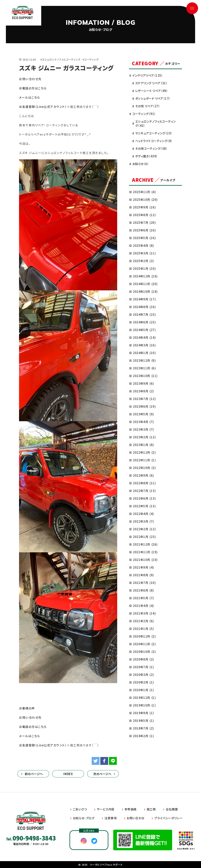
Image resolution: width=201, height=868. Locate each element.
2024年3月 (144, 345)
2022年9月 (143, 475)
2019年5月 (143, 721)
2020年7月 (143, 667)
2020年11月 (144, 644)
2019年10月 (144, 705)
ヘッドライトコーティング (154, 141)
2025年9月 (144, 207)
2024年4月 (144, 337)
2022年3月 (143, 521)
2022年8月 (144, 483)
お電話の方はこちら (33, 88)
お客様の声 (27, 708)
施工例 (151, 809)
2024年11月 (145, 284)
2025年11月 (144, 192)
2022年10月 (144, 468)
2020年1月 (143, 690)
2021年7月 (144, 583)
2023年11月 (144, 368)
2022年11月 (144, 460)
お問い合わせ (136, 818)
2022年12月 (144, 452)
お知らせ (141, 164)
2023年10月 (145, 376)
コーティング (144, 114)
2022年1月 (144, 537)
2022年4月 (143, 514)
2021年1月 (143, 629)
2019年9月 (143, 713)
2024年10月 (145, 291)
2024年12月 (145, 276)
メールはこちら (30, 97)
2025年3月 (144, 253)
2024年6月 (144, 322)
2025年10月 (145, 200)
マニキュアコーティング (154, 133)
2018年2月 (143, 736)
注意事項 (111, 818)
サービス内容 (106, 809)
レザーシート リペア (152, 91)
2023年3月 (143, 429)
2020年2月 (143, 682)
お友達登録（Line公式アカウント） (43, 107)
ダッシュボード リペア (153, 98)
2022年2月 (144, 529)
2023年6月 (144, 406)
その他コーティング (151, 148)
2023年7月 (144, 399)
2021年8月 (143, 575)
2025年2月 (143, 261)
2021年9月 (143, 567)
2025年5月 (144, 238)
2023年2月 (144, 437)
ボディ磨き (147, 156)
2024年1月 (144, 353)
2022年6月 (144, 498)
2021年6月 (143, 590)
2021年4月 (143, 606)
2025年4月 (143, 245)
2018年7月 (143, 728)
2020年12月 (144, 636)
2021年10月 (145, 560)
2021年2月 (143, 621)
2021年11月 (145, 552)
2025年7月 (144, 223)
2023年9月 (143, 383)
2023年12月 (144, 360)
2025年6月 (144, 230)
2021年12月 (145, 544)
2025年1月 (144, 268)
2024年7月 (144, 314)
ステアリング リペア (151, 83)
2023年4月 (143, 422)
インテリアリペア (148, 75)
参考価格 (131, 809)
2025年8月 (144, 215)
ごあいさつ (80, 809)
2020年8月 (143, 659)
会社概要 (172, 809)
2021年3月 (144, 613)
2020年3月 (143, 675)
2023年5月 (143, 414)
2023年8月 (143, 391)
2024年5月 (144, 330)
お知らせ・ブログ (84, 818)
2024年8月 (144, 307)
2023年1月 (143, 445)
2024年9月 (144, 299)
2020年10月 (144, 652)
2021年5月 (143, 598)
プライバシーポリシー (168, 818)
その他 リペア (148, 106)
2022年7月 (144, 491)
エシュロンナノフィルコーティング (156, 123)
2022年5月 (144, 506)
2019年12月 (144, 698)
